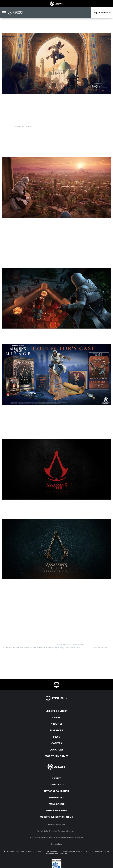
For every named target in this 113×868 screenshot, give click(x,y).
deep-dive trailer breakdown (70, 645)
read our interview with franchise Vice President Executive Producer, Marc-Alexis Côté (41, 648)
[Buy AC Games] (102, 13)
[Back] (6, 26)
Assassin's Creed (23, 127)
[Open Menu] (4, 13)
